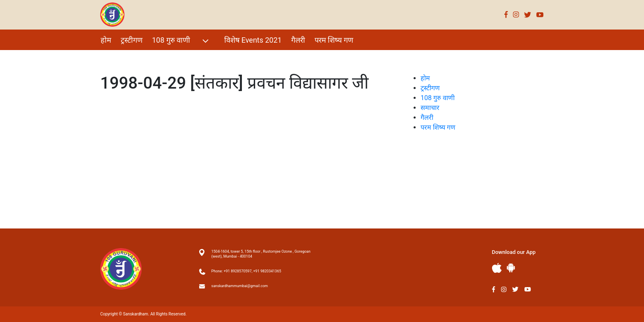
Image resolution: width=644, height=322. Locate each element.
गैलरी (298, 40)
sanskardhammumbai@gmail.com (240, 286)
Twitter (528, 15)
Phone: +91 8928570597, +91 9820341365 (246, 271)
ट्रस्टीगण (132, 40)
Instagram (516, 15)
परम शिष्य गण (334, 40)
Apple (497, 268)
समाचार (430, 108)
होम (106, 40)
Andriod (511, 268)
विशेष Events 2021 (253, 40)
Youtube (540, 15)
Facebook (506, 15)
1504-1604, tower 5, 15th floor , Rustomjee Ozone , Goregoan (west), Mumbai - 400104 (261, 254)
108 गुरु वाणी (181, 41)
